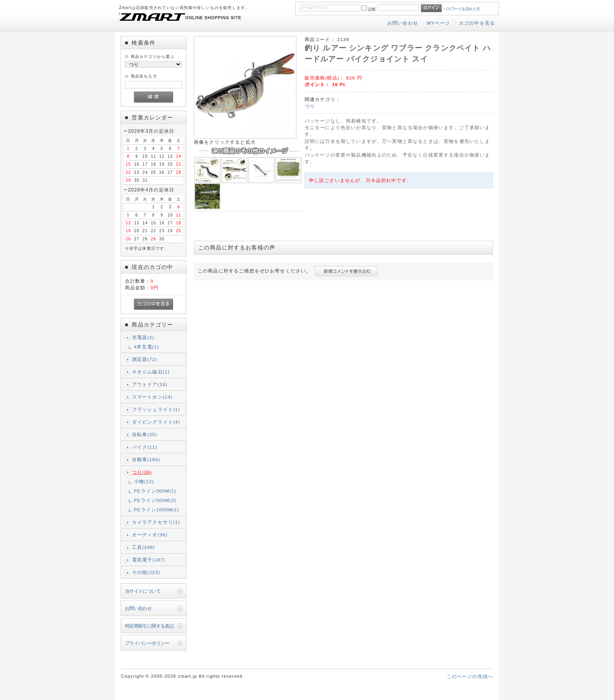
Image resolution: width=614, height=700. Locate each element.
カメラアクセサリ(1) (156, 522)
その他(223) (146, 572)
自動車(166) (146, 459)
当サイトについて (143, 591)
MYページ (438, 23)
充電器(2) (143, 337)
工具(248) (144, 547)
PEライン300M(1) (155, 491)
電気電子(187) (149, 560)
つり (310, 106)
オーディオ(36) (150, 535)
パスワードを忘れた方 (462, 9)
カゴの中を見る (477, 23)
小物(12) (144, 481)
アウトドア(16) (150, 384)
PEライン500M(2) (155, 500)
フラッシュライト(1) (156, 409)
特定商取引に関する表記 (150, 626)
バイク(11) (145, 447)
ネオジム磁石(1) (151, 372)
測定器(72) (145, 359)
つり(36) (142, 472)
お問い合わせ (403, 23)
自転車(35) (145, 434)
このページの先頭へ (470, 676)
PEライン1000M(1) (157, 510)
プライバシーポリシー (147, 643)
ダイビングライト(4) (156, 422)
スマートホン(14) (152, 397)
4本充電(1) (147, 347)
